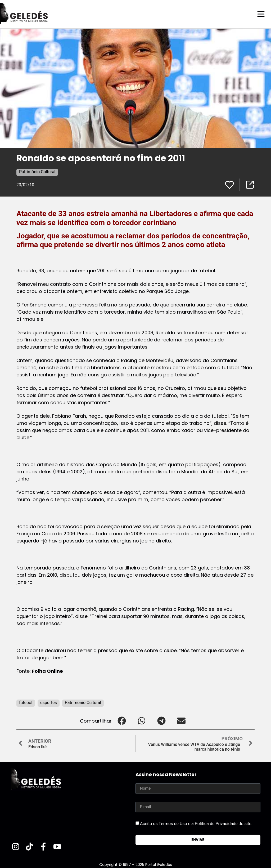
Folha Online (48, 671)
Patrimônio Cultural (37, 172)
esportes (49, 702)
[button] (122, 721)
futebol (26, 702)
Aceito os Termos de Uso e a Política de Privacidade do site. (196, 823)
